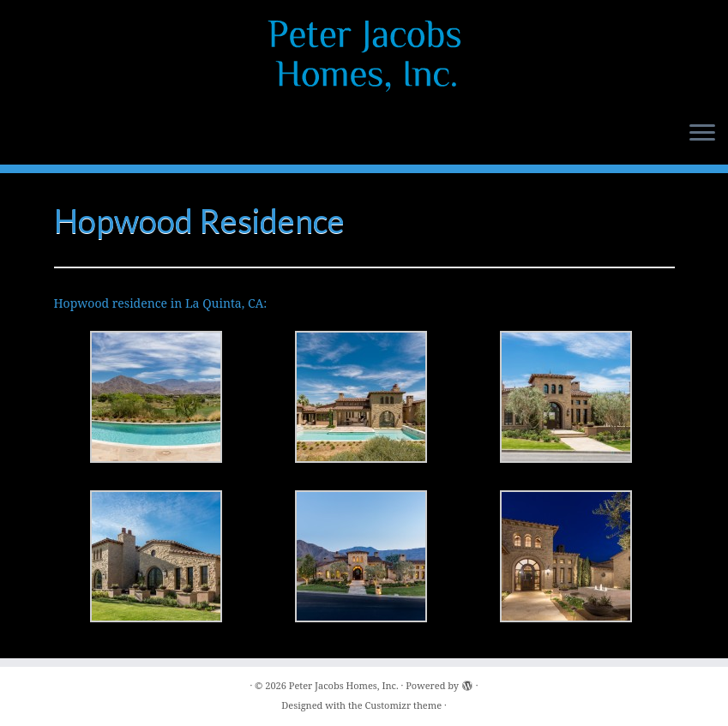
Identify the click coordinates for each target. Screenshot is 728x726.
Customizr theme (404, 705)
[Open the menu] (702, 134)
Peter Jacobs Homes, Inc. (344, 685)
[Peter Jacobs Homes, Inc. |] (364, 56)
